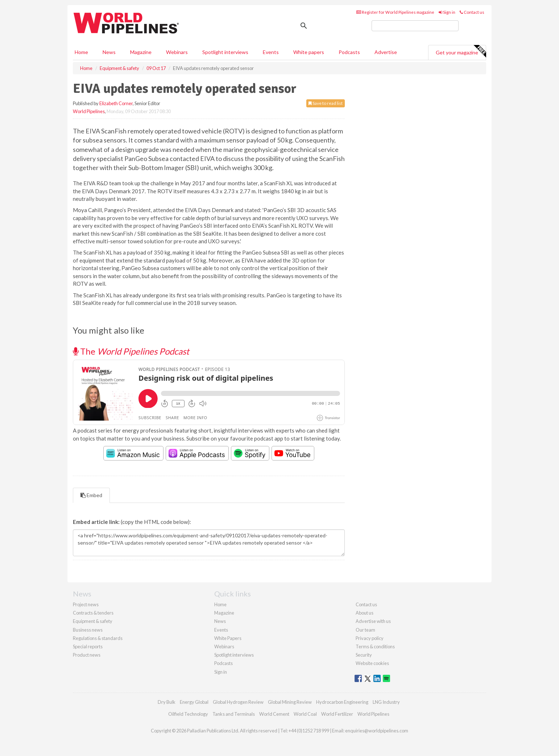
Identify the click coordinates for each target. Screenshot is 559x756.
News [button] (109, 52)
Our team (365, 630)
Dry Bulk (167, 702)
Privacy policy (370, 638)
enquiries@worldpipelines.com (377, 731)
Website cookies (372, 663)
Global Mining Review (290, 702)
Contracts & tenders (93, 613)
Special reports (88, 646)
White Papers (228, 638)
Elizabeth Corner (116, 103)
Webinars (177, 52)
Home (81, 52)
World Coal (305, 714)
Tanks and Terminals (234, 714)
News (220, 621)
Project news (86, 604)
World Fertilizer (337, 714)
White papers (309, 52)
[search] (415, 26)
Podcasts (349, 52)
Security (364, 655)
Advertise (386, 52)
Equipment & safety (93, 621)
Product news (87, 655)
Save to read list (326, 103)
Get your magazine (461, 51)
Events (271, 52)
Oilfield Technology (188, 714)
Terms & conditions (375, 646)
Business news (88, 630)
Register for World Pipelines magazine (395, 12)
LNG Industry (386, 702)
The (131, 351)
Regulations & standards (98, 638)
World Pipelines (89, 111)
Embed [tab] (91, 495)
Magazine (141, 52)
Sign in (447, 12)
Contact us (472, 12)
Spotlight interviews (225, 52)
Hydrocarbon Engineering (342, 702)
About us (365, 613)
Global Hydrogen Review (238, 702)
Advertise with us (373, 621)
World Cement (274, 714)
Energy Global (194, 702)
